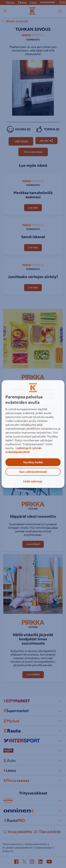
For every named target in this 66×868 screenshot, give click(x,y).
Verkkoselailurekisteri (36, 844)
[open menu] (5, 11)
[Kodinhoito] (33, 38)
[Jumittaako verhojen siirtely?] (33, 258)
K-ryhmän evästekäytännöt (17, 848)
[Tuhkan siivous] (21, 141)
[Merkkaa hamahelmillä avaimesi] (33, 174)
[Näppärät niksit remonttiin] (33, 466)
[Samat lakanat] (33, 218)
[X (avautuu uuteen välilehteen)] (24, 862)
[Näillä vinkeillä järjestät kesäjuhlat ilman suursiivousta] (33, 585)
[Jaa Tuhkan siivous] (46, 141)
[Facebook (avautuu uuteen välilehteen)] (16, 862)
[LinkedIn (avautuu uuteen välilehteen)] (40, 862)
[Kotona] (33, 379)
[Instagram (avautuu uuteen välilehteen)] (32, 862)
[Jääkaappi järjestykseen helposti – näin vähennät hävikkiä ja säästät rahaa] (33, 339)
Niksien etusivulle (15, 21)
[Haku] (60, 11)
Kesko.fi (7, 851)
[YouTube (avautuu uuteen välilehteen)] (49, 862)
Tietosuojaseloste (12, 844)
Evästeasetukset (43, 848)
